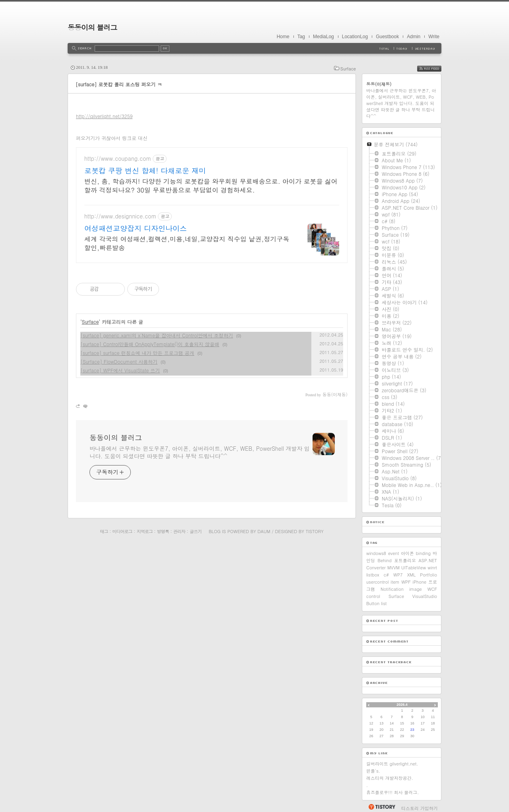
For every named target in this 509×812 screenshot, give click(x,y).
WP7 (398, 575)
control (373, 596)
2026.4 (402, 705)
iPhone (420, 582)
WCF (432, 589)
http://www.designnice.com (120, 216)
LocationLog (355, 37)
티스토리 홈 (382, 807)
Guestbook (387, 37)
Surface (348, 69)
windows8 (376, 553)
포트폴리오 (405, 560)
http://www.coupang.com (118, 159)
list (384, 603)
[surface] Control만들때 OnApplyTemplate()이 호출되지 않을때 (150, 344)
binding (423, 553)
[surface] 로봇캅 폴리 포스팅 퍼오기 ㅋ (119, 84)
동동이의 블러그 (92, 27)
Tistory (315, 531)
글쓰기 (196, 531)
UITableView (414, 568)
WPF (406, 582)
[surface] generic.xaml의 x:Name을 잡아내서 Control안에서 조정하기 (157, 335)
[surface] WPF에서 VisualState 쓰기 (120, 370)
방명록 (163, 531)
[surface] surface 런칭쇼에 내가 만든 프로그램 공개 (137, 353)
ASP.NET (428, 560)
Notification (392, 589)
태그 (104, 531)
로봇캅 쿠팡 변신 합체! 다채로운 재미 (145, 171)
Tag (301, 37)
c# (386, 575)
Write (434, 37)
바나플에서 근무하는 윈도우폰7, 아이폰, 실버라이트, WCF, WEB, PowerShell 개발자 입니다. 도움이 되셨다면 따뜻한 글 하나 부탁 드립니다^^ (200, 452)
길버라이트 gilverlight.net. (392, 764)
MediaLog (323, 37)
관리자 (179, 531)
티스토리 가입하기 (420, 808)
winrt (432, 568)
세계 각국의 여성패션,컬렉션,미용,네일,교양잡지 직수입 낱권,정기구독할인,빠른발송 (187, 243)
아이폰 (407, 553)
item (395, 582)
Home (283, 37)
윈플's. (373, 771)
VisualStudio (425, 596)
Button (373, 603)
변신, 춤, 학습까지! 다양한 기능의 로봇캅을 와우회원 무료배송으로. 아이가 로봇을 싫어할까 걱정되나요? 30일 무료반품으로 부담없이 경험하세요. (211, 186)
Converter (376, 568)
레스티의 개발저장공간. (390, 778)
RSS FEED (435, 69)
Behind (384, 560)
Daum (264, 531)
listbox (373, 575)
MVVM (393, 568)
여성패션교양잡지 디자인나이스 (136, 228)
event (393, 553)
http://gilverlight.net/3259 (104, 116)
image (416, 589)
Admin (414, 37)
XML (411, 575)
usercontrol (378, 582)
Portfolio (428, 575)
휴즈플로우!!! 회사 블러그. (393, 792)
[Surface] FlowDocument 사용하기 (119, 361)
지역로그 (145, 531)
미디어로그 (122, 531)
